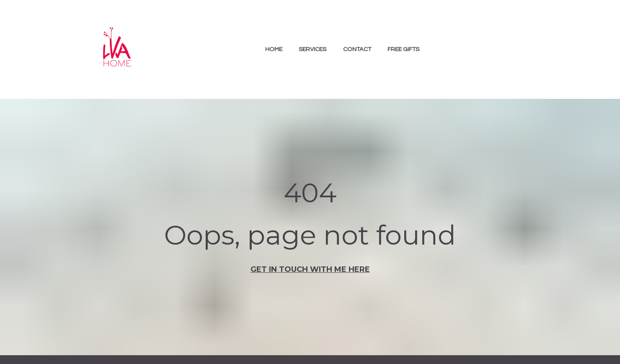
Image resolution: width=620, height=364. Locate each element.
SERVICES (313, 49)
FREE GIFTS (403, 49)
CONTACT (357, 49)
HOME (274, 49)
